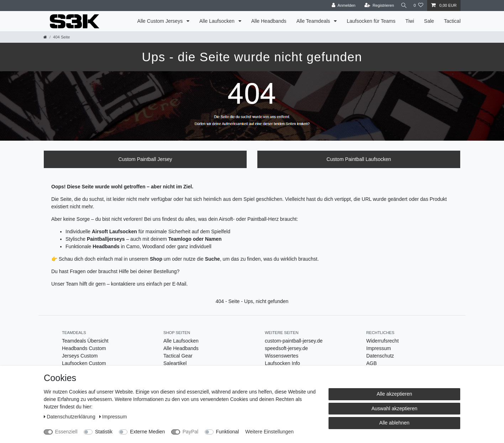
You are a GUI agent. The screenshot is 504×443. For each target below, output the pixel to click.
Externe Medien (147, 432)
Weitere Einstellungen (269, 432)
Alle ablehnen (395, 423)
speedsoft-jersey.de (286, 348)
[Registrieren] (376, 6)
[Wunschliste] (418, 6)
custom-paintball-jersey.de (294, 341)
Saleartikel (175, 363)
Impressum (379, 348)
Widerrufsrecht (382, 341)
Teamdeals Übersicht (85, 341)
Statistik (104, 432)
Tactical (452, 21)
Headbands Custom (84, 348)
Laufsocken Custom (84, 363)
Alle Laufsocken (218, 21)
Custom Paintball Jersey (145, 159)
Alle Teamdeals (314, 21)
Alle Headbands (269, 21)
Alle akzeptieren (394, 394)
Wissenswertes (282, 356)
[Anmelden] (341, 6)
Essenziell (66, 432)
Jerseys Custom (80, 356)
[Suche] (403, 6)
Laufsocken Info (282, 363)
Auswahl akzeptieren (394, 408)
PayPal (190, 432)
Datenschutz (380, 356)
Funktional (228, 432)
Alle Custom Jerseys (161, 21)
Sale (429, 21)
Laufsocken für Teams (371, 21)
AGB (372, 363)
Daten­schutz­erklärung (70, 417)
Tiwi (410, 21)
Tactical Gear (178, 356)
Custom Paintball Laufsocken (359, 159)
